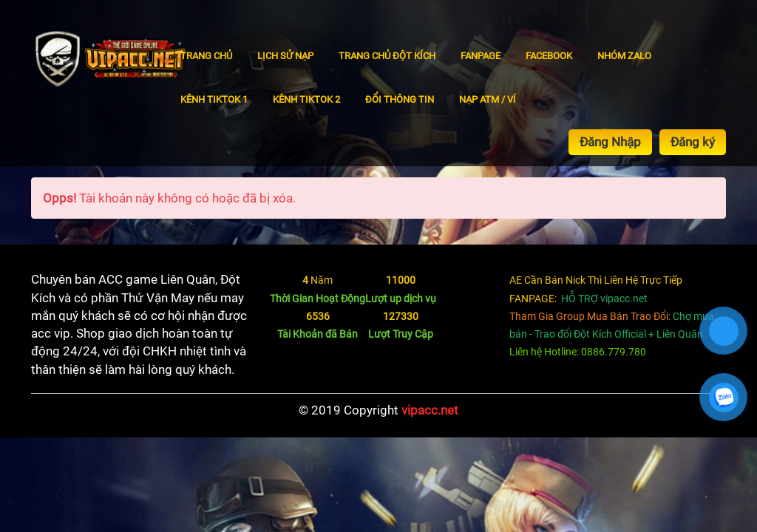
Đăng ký (693, 142)
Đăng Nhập (610, 142)
